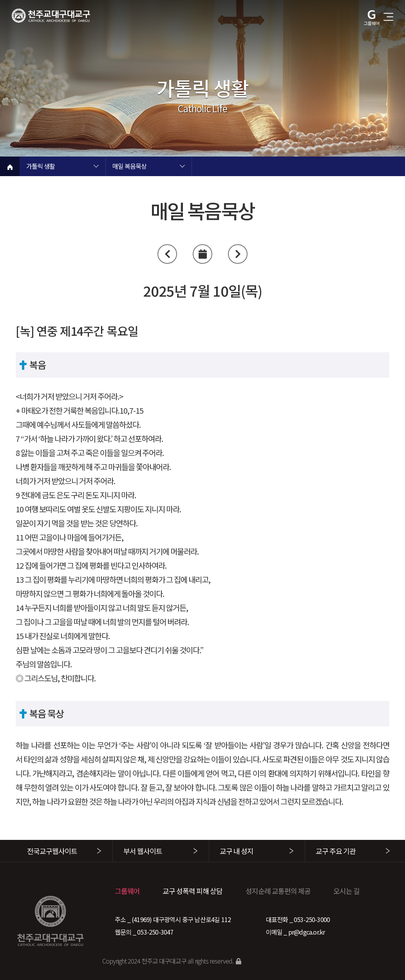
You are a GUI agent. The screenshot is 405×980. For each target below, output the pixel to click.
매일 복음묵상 (129, 167)
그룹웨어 (127, 891)
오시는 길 (346, 891)
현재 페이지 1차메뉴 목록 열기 (96, 167)
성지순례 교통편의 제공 (278, 891)
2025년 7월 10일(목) (202, 290)
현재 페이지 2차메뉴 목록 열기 (182, 167)
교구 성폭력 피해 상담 (193, 891)
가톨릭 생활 (41, 167)
